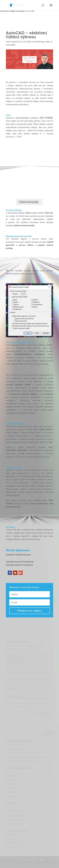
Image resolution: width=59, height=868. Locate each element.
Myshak (15, 42)
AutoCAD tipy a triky (41, 42)
